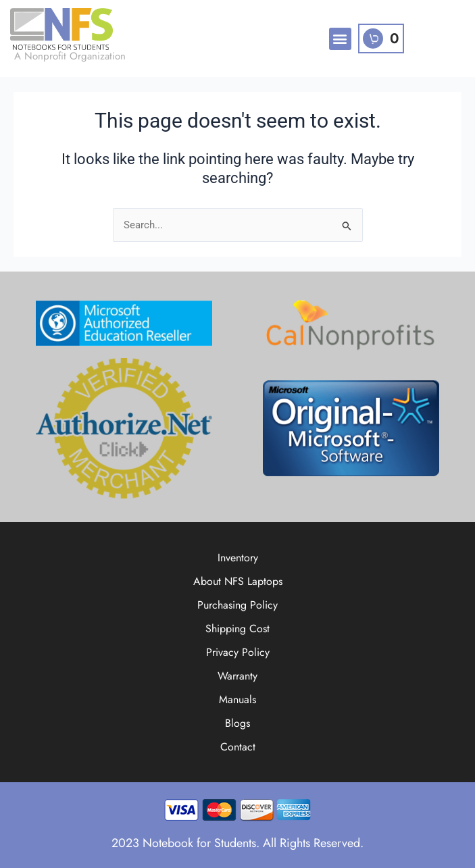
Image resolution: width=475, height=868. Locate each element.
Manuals (237, 699)
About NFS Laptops (238, 581)
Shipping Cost (237, 629)
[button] (340, 39)
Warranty (237, 676)
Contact (238, 747)
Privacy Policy (238, 652)
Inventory (238, 558)
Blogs (237, 723)
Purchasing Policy (237, 605)
